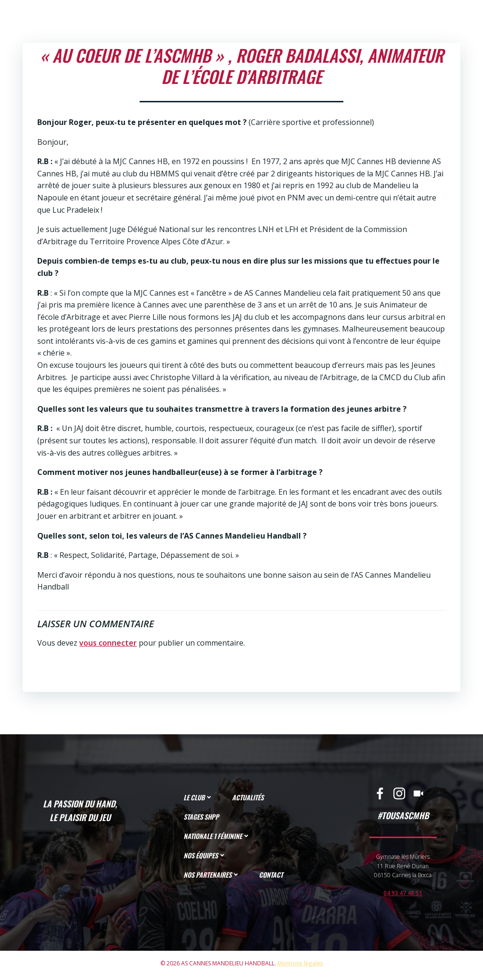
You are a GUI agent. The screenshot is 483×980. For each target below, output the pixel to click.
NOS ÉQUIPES (206, 857)
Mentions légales (300, 968)
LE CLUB (199, 799)
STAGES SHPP (202, 818)
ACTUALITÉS (249, 799)
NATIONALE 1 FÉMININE (218, 838)
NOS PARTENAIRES (213, 876)
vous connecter (107, 641)
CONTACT (272, 876)
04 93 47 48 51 (402, 895)
